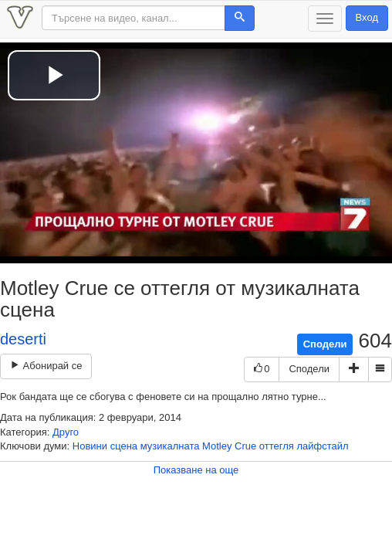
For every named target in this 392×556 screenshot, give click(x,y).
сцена (124, 446)
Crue (245, 446)
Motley (217, 446)
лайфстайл (323, 446)
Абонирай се (46, 366)
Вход (367, 17)
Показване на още (196, 470)
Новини (90, 446)
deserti (23, 339)
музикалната (170, 446)
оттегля (277, 446)
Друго (66, 432)
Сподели (325, 344)
